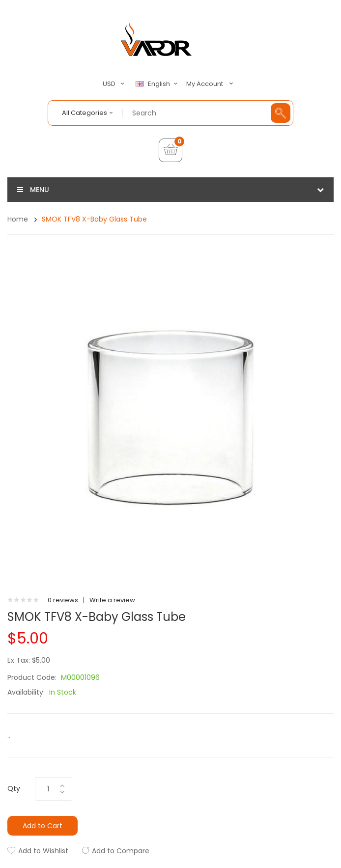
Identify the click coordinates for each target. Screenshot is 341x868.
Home (18, 219)
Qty (14, 788)
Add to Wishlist (43, 851)
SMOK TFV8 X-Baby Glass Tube (94, 219)
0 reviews (63, 600)
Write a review (112, 600)
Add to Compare (121, 851)
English (158, 84)
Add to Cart (43, 826)
